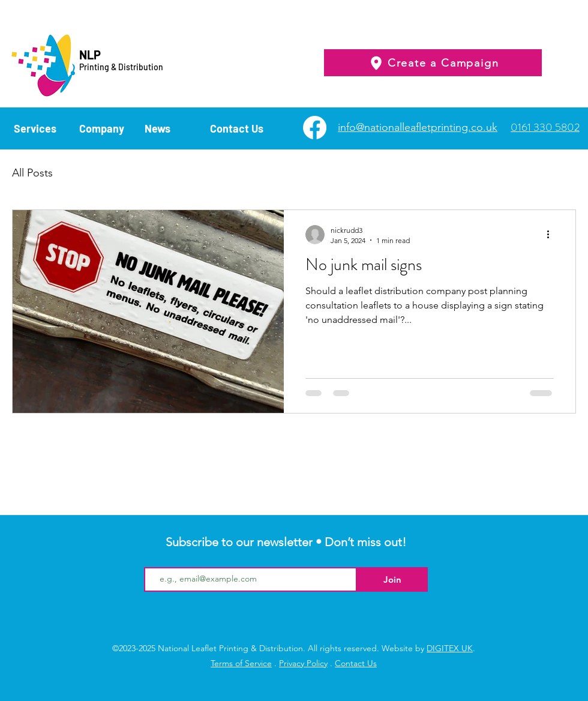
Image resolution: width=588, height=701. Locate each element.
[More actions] (552, 235)
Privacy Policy (303, 663)
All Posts (32, 173)
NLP (90, 55)
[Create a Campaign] (433, 63)
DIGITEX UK (450, 648)
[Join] (392, 579)
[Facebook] (315, 128)
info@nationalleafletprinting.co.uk (418, 127)
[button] (40, 128)
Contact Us (356, 663)
